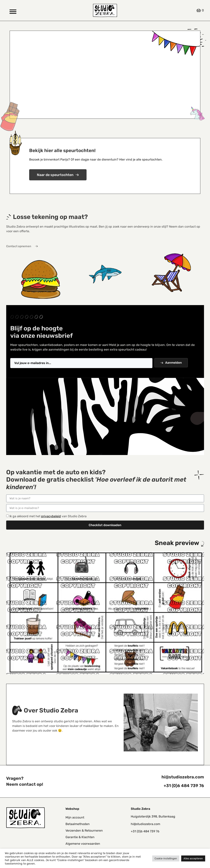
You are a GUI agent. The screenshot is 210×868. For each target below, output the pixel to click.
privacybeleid (51, 516)
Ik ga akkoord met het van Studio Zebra (48, 516)
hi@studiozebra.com (183, 777)
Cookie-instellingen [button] (166, 858)
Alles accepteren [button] (193, 858)
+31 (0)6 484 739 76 (184, 786)
